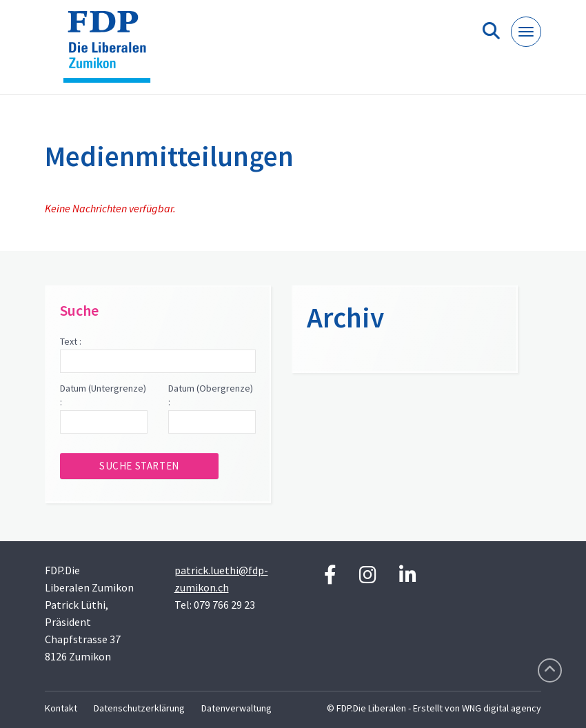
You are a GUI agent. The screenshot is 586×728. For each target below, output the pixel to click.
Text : (71, 341)
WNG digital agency (502, 708)
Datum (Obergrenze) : (211, 395)
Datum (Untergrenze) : (103, 395)
